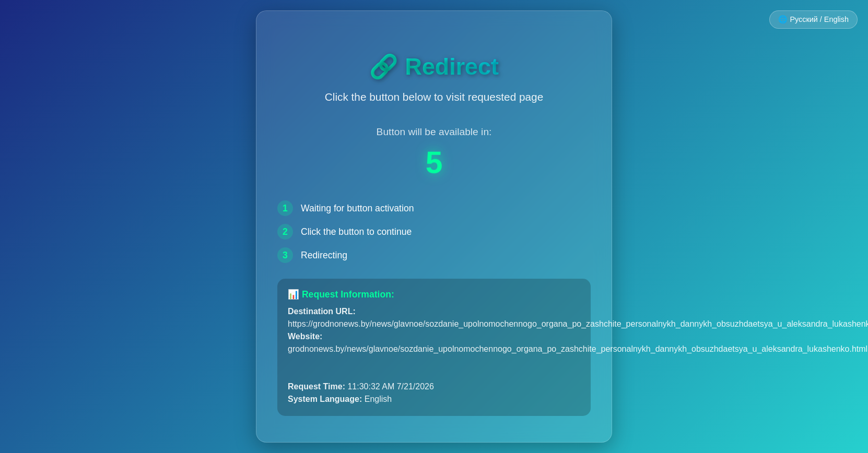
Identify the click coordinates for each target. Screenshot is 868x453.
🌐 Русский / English (813, 19)
